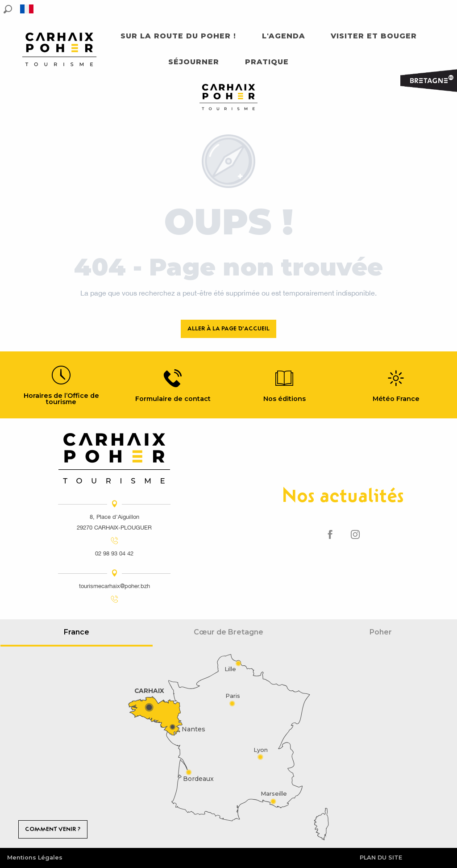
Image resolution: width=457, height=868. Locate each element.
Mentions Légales (35, 858)
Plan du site (381, 858)
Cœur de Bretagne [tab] (228, 632)
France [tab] (77, 632)
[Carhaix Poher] (228, 98)
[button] (8, 9)
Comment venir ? (53, 829)
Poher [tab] (381, 632)
